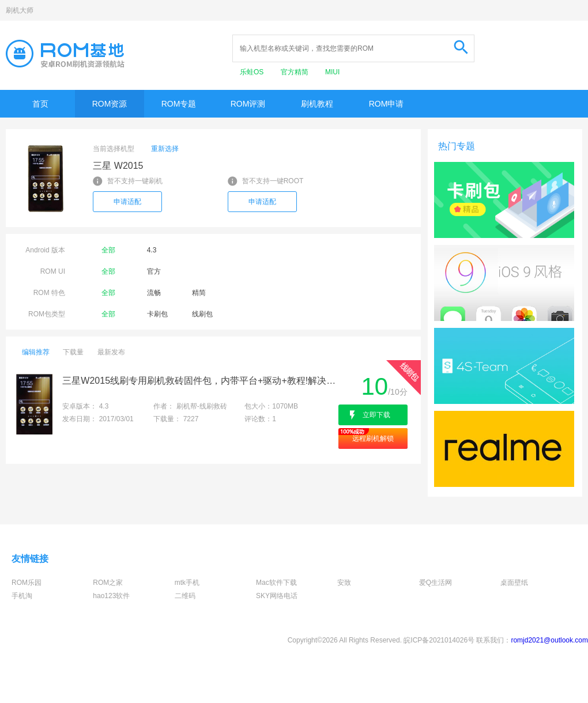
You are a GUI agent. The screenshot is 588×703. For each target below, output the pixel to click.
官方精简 (295, 72)
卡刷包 (157, 314)
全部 (108, 250)
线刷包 (202, 314)
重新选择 (165, 149)
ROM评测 (248, 104)
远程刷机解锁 (373, 439)
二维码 (185, 596)
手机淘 (22, 596)
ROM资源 (110, 104)
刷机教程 (317, 104)
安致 (344, 583)
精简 (199, 293)
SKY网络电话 (277, 596)
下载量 (73, 352)
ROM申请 (387, 104)
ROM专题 (179, 104)
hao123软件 (111, 596)
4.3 (152, 250)
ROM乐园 (27, 583)
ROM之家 (108, 583)
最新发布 (111, 352)
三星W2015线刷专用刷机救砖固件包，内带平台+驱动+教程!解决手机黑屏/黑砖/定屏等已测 (199, 381)
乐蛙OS (253, 72)
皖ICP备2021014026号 (439, 640)
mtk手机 (187, 583)
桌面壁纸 (514, 583)
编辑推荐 (36, 352)
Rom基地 (65, 54)
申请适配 (127, 202)
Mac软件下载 (276, 583)
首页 (40, 104)
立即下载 (376, 415)
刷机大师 (20, 10)
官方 (154, 271)
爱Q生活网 (436, 583)
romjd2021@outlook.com (549, 640)
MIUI (332, 72)
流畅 (154, 293)
